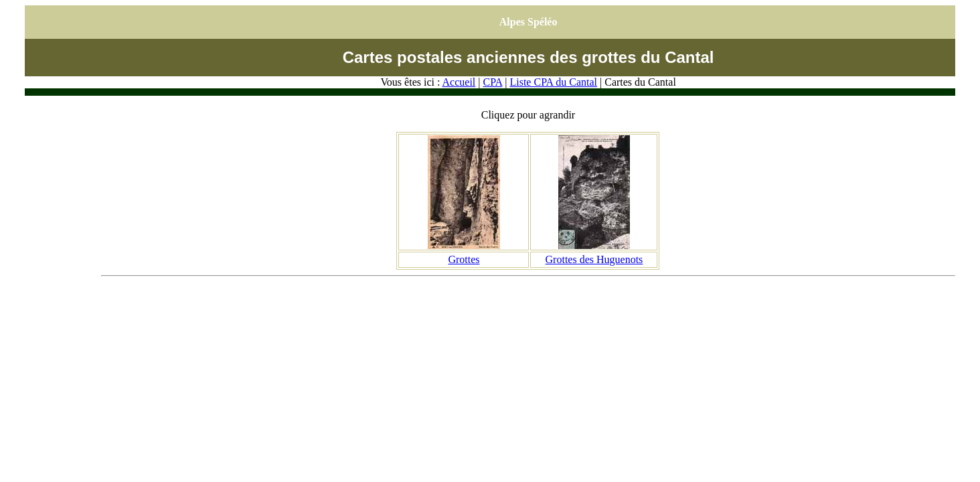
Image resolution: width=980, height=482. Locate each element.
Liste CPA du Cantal (553, 82)
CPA (492, 82)
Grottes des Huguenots (594, 259)
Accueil (459, 82)
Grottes (464, 259)
